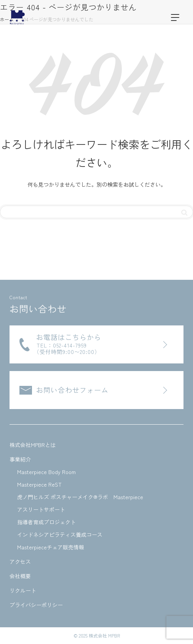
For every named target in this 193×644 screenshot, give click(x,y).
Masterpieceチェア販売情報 (51, 547)
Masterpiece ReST (39, 484)
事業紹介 (20, 459)
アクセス (20, 562)
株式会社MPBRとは (33, 445)
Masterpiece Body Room (46, 472)
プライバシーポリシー (36, 605)
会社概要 (20, 576)
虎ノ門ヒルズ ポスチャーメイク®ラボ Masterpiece (80, 497)
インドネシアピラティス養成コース (60, 535)
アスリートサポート (41, 509)
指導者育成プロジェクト (46, 522)
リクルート (23, 590)
